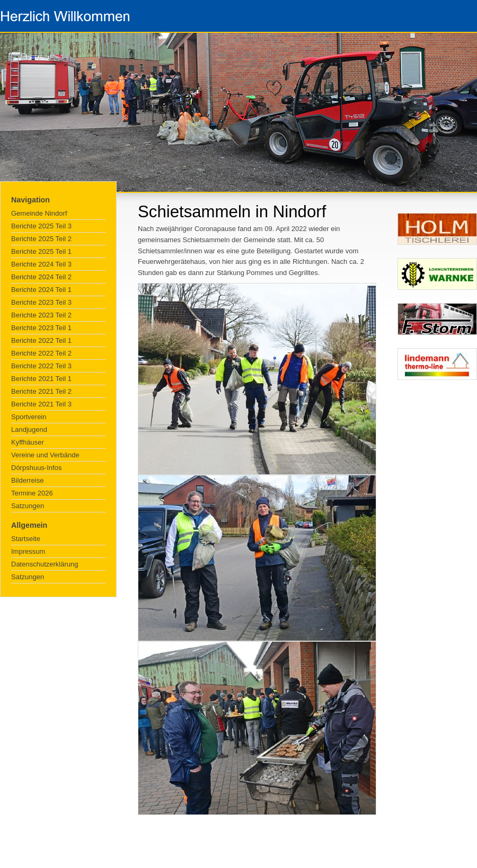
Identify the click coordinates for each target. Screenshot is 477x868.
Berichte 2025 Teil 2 (41, 239)
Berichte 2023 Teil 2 (41, 315)
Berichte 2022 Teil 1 (41, 340)
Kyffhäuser (28, 442)
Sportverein (29, 417)
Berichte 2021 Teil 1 (41, 379)
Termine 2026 (32, 493)
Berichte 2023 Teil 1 (41, 328)
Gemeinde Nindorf (39, 213)
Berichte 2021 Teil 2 (41, 391)
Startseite (26, 539)
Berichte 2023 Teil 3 (41, 302)
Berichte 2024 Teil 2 (41, 277)
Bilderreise (27, 480)
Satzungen (28, 506)
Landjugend (29, 429)
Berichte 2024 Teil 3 (41, 264)
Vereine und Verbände (45, 455)
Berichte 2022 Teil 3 (41, 366)
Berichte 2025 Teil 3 (41, 226)
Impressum (28, 551)
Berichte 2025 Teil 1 (41, 251)
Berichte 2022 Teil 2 (41, 353)
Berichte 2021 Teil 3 (41, 404)
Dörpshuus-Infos (36, 468)
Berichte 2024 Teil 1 (41, 290)
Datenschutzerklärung (45, 564)
